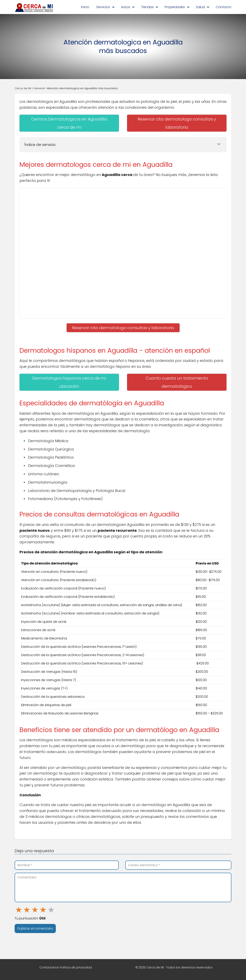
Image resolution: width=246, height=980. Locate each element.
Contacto (224, 7)
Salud (200, 7)
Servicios (103, 7)
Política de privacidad (76, 967)
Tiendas (147, 7)
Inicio (85, 7)
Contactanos (49, 967)
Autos (126, 7)
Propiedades (175, 7)
